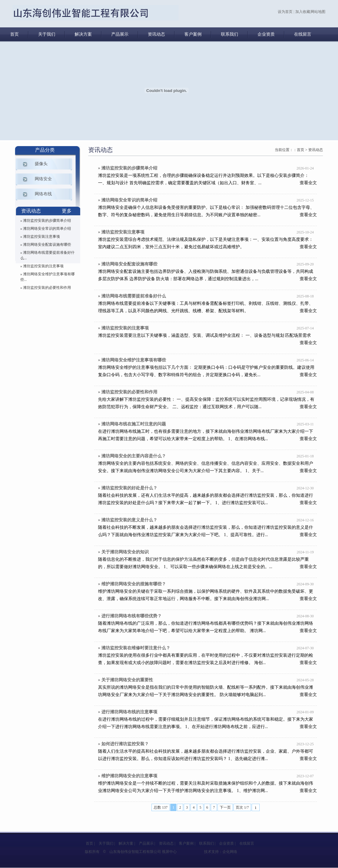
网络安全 (43, 179)
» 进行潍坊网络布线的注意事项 (128, 712)
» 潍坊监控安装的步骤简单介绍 (46, 221)
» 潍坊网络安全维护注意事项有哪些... (47, 277)
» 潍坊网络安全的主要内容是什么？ (132, 456)
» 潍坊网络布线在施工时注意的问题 (132, 424)
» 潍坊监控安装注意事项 (40, 237)
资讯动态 (156, 34)
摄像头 (41, 164)
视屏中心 (169, 852)
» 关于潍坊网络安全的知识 (123, 552)
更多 (67, 211)
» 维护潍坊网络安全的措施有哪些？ (132, 584)
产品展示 (120, 34)
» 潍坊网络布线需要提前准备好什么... (47, 255)
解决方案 (83, 34)
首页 (14, 34)
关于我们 (47, 34)
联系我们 (230, 34)
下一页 (225, 807)
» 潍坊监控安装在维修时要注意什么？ (134, 648)
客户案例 (193, 34)
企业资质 (266, 34)
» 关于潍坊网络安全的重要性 (126, 680)
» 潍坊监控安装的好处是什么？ (128, 488)
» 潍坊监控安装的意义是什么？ (128, 520)
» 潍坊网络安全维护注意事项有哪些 (132, 360)
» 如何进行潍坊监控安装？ (123, 744)
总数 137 (161, 807)
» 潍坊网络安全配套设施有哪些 (46, 245)
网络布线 (43, 194)
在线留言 (303, 34)
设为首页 (285, 12)
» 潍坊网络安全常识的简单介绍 (46, 229)
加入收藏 (303, 12)
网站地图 (318, 12)
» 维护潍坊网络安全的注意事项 (128, 776)
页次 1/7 (242, 807)
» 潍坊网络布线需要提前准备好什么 (132, 296)
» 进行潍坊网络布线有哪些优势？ (130, 616)
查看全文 (308, 183)
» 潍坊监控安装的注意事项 (42, 266)
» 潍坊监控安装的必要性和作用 (46, 288)
